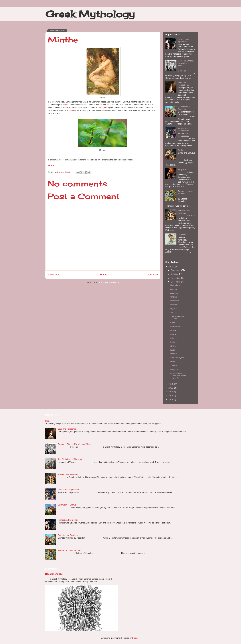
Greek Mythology (90, 14)
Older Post (152, 275)
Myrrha (173, 309)
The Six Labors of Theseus (70, 459)
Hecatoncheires (54, 574)
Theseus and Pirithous (184, 212)
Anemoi (174, 289)
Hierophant (175, 285)
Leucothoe (175, 327)
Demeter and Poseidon (184, 108)
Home (103, 275)
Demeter (73, 110)
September (176, 270)
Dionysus (174, 369)
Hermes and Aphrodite (183, 40)
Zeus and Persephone (183, 84)
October (175, 274)
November (176, 278)
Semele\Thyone (177, 358)
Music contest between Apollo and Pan (178, 376)
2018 (171, 400)
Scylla (181, 150)
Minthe (173, 330)
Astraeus (174, 293)
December (176, 282)
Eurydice (182, 169)
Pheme (173, 354)
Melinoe (174, 305)
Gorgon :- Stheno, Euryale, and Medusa (186, 63)
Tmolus (174, 365)
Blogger (136, 638)
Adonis (173, 312)
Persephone (103, 108)
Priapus (174, 338)
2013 (171, 267)
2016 (171, 392)
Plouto (173, 362)
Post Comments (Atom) (109, 282)
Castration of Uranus (67, 505)
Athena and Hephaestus (183, 130)
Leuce (173, 334)
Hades (66, 105)
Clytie (173, 323)
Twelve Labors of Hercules (186, 192)
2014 (171, 384)
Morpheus (175, 301)
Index (48, 421)
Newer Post (54, 275)
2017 (171, 396)
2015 (171, 388)
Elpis (172, 350)
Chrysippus (183, 235)
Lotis (172, 342)
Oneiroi (174, 297)
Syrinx (173, 346)
